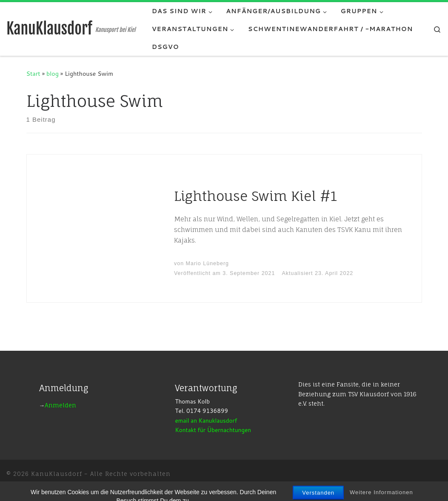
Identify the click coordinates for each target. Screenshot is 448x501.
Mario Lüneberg (207, 263)
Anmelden (60, 405)
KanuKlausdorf (57, 474)
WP (53, 486)
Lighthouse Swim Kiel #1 (255, 196)
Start (33, 73)
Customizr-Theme (142, 486)
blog (53, 73)
